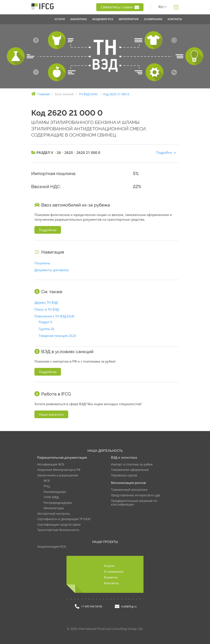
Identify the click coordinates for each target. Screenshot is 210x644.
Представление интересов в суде (136, 495)
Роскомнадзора (55, 492)
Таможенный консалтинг (129, 490)
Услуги (109, 566)
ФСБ (47, 481)
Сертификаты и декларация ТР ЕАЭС (64, 519)
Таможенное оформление (130, 470)
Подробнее (48, 230)
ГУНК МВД (51, 497)
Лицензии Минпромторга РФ (59, 470)
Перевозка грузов (124, 475)
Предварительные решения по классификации (134, 503)
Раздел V (45, 322)
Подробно (164, 152)
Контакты (111, 583)
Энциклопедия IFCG (52, 547)
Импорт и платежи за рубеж (132, 465)
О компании (114, 571)
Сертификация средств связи (59, 525)
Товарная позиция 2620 (57, 336)
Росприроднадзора (58, 503)
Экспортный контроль (54, 514)
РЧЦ (47, 486)
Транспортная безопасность (58, 530)
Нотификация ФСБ (51, 465)
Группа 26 (47, 329)
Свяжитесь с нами (120, 7)
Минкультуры (54, 508)
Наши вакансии (51, 414)
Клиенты (111, 577)
